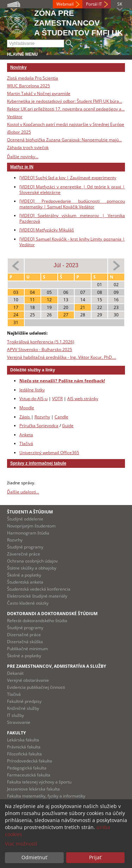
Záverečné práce (24, 554)
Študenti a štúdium (30, 512)
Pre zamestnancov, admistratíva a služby (56, 666)
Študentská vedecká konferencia (39, 589)
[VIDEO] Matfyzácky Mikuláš (47, 230)
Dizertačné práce (24, 635)
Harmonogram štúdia (28, 533)
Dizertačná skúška (25, 642)
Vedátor (15, 117)
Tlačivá (26, 443)
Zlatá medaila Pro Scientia (33, 78)
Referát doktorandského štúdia (37, 621)
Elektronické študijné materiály (37, 596)
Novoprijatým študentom (31, 526)
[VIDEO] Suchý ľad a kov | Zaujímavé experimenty (68, 178)
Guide (68, 426)
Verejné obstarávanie (28, 680)
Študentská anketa (25, 582)
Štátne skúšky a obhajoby (32, 568)
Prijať (95, 857)
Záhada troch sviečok (28, 147)
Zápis (25, 417)
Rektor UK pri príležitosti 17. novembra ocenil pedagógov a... (66, 109)
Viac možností (21, 844)
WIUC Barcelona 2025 (29, 86)
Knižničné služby (23, 708)
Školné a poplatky (24, 575)
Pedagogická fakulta (27, 768)
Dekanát (15, 673)
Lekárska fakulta (23, 740)
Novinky (18, 67)
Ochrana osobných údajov (32, 561)
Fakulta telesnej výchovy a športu (39, 782)
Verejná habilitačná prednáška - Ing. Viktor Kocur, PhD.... (62, 357)
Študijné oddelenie (25, 519)
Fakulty (16, 733)
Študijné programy (25, 547)
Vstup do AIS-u (33, 399)
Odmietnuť (34, 857)
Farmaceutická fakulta (29, 775)
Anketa (26, 435)
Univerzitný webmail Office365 (49, 453)
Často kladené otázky (28, 603)
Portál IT (94, 4)
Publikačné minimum (27, 649)
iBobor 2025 (19, 132)
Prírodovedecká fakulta (30, 761)
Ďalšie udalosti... (23, 492)
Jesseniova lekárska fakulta (33, 789)
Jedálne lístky (32, 390)
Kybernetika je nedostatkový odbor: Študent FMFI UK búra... (65, 101)
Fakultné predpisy (24, 701)
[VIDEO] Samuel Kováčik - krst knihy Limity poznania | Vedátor (72, 242)
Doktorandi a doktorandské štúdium (52, 614)
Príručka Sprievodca (39, 426)
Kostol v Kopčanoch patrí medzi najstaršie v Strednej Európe (66, 124)
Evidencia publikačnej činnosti (36, 687)
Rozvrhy (42, 417)
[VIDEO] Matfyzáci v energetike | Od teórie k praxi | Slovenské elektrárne (72, 190)
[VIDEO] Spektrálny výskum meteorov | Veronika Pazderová (72, 218)
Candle (61, 417)
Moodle (27, 408)
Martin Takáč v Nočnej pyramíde (39, 93)
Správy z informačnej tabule (38, 463)
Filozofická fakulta (24, 754)
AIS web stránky (83, 399)
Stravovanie (19, 722)
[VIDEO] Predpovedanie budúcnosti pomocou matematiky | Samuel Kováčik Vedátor (72, 204)
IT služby (15, 715)
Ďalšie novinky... (23, 157)
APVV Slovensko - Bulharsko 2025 (40, 349)
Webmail (65, 4)
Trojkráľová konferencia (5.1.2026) (41, 342)
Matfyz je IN (22, 167)
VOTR (57, 399)
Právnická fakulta (24, 747)
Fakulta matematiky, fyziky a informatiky (46, 796)
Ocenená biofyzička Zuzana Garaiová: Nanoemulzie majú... (64, 140)
